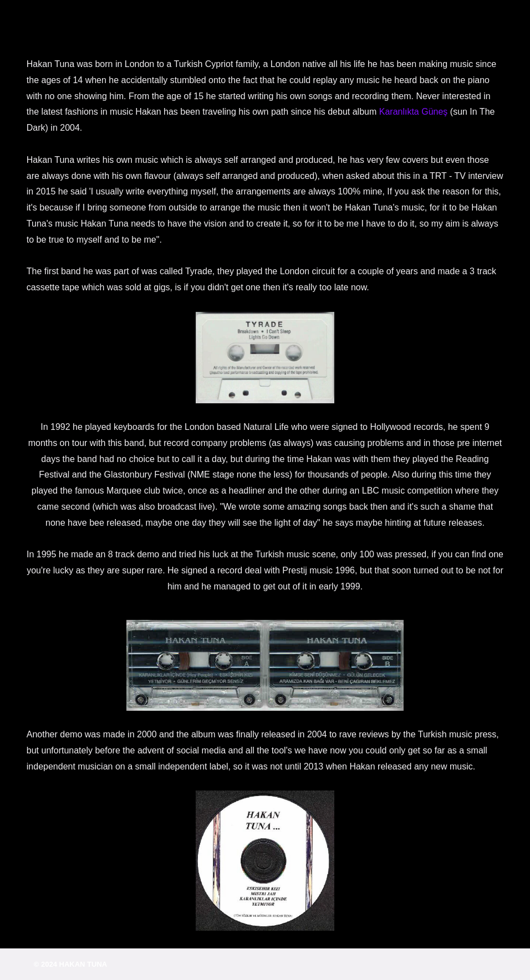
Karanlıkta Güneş (413, 112)
